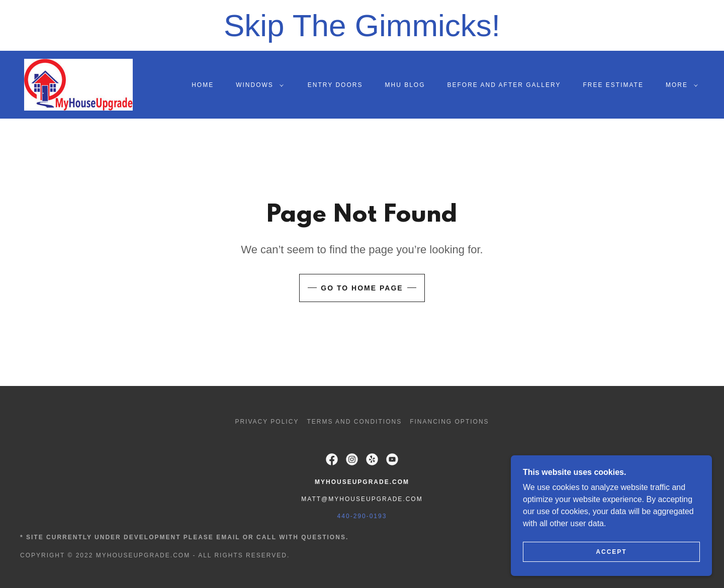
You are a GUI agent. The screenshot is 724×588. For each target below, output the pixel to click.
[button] (258, 85)
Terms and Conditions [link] (354, 422)
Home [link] (203, 85)
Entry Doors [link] (335, 85)
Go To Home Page (362, 288)
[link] (78, 84)
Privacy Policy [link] (267, 422)
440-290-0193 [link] (362, 516)
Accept (611, 552)
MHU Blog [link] (405, 85)
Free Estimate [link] (613, 85)
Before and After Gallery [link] (504, 85)
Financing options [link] (449, 422)
